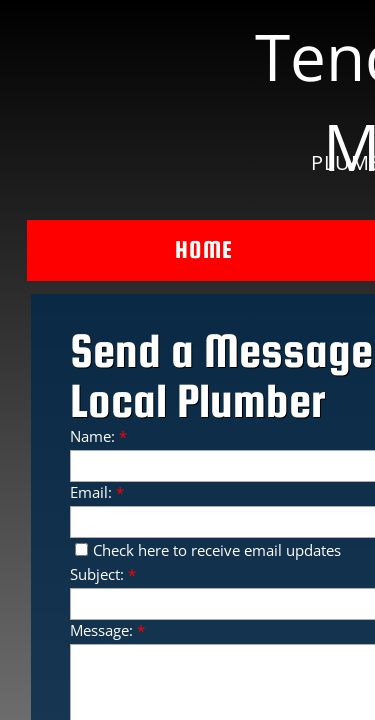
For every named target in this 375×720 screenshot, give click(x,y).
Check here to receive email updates (208, 550)
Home (204, 249)
